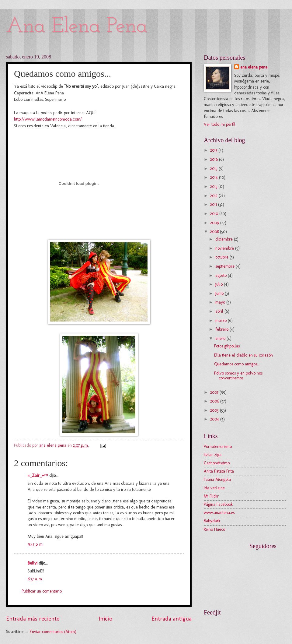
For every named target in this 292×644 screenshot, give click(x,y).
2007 (215, 392)
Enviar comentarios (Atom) (53, 632)
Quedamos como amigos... (237, 364)
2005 (215, 410)
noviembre (225, 248)
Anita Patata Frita (219, 471)
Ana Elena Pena (77, 27)
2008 (215, 232)
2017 (214, 150)
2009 (215, 223)
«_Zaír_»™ (38, 475)
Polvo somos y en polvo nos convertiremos (238, 376)
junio (220, 293)
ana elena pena (254, 67)
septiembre (226, 266)
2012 (214, 196)
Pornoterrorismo (218, 447)
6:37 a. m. (35, 579)
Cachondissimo (217, 463)
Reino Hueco (214, 529)
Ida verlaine (214, 488)
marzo (222, 320)
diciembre (225, 239)
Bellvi (33, 563)
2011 (214, 204)
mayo (221, 302)
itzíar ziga (213, 455)
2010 (215, 214)
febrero (222, 329)
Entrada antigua (172, 619)
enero (221, 338)
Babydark (212, 521)
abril (220, 311)
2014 (215, 177)
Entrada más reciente (33, 619)
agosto (222, 275)
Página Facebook (218, 504)
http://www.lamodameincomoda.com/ (48, 119)
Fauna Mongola (217, 479)
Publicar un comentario (42, 591)
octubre (222, 257)
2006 (215, 401)
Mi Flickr (211, 496)
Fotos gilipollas (227, 346)
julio (220, 284)
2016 (215, 159)
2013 (214, 187)
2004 (215, 419)
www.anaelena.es (219, 513)
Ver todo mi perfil (220, 124)
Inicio (105, 619)
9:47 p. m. (36, 544)
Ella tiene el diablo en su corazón (243, 355)
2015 (214, 169)
